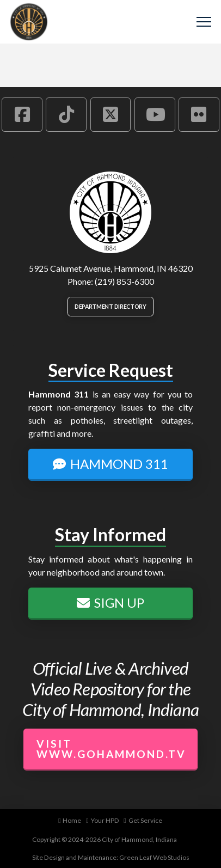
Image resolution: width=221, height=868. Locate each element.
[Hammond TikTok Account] (66, 114)
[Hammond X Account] (111, 114)
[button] (204, 22)
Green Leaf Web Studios (154, 857)
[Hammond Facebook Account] (22, 114)
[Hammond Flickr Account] (199, 114)
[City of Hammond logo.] (110, 212)
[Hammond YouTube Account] (155, 114)
